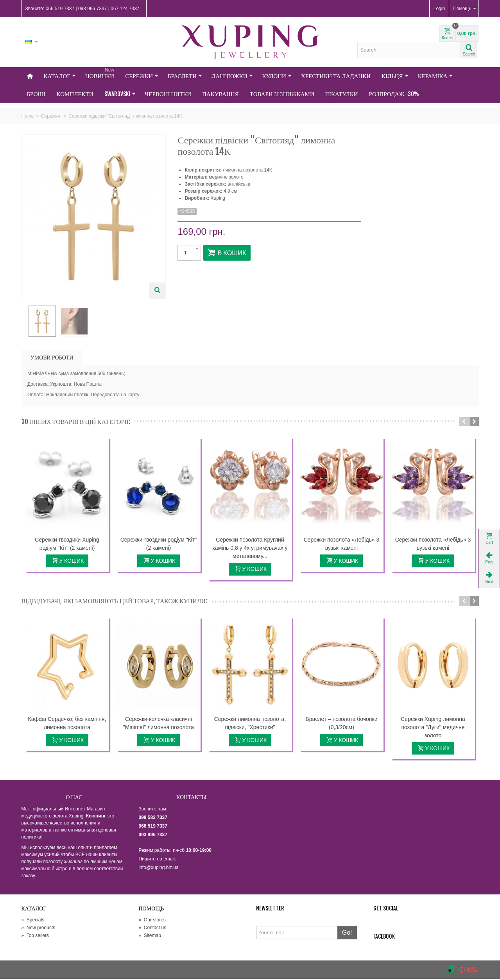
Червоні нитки (168, 94)
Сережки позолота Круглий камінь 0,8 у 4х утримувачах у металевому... (250, 549)
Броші (36, 94)
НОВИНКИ (100, 73)
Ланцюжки (232, 76)
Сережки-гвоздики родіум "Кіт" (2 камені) (159, 545)
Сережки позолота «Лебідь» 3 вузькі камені (342, 545)
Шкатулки (342, 94)
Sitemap (150, 937)
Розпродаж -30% (394, 94)
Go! (347, 934)
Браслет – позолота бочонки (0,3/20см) (342, 724)
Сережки (142, 76)
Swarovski (120, 94)
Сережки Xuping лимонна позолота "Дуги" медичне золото (433, 728)
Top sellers (35, 937)
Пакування (220, 94)
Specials (33, 921)
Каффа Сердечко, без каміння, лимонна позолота (67, 724)
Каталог (60, 76)
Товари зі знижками (282, 94)
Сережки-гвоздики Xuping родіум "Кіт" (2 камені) (67, 545)
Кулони (277, 76)
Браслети (185, 76)
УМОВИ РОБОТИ (52, 359)
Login (439, 9)
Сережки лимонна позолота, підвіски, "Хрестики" (250, 724)
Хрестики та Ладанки (336, 76)
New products (39, 929)
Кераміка (435, 76)
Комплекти (75, 94)
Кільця (395, 76)
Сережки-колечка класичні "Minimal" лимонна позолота (159, 724)
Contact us (153, 929)
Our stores (152, 921)
